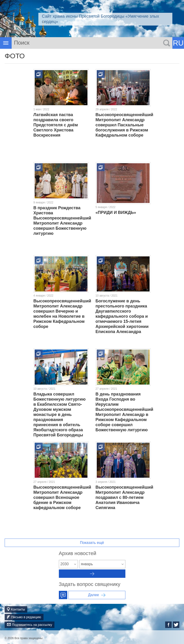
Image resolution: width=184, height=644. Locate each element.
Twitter (176, 625)
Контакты (18, 609)
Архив (92, 574)
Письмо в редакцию (26, 617)
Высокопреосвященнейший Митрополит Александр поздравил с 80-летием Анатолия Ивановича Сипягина (124, 497)
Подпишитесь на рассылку (32, 625)
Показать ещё (92, 543)
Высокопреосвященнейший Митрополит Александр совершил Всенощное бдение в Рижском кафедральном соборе (62, 497)
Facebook (168, 625)
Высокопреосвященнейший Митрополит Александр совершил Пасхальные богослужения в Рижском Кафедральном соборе (124, 125)
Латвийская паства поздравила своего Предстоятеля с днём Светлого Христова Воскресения (56, 125)
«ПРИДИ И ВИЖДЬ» (116, 212)
